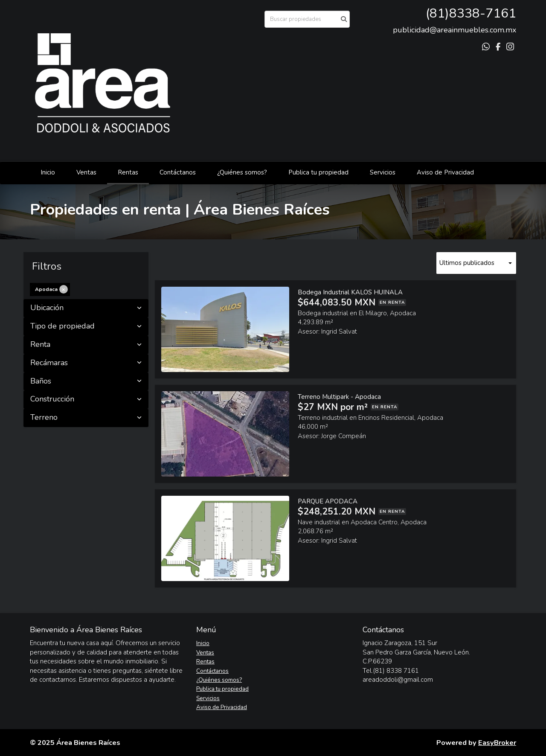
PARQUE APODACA (328, 501)
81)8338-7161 (473, 13)
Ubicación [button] (86, 308)
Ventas (86, 172)
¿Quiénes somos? (242, 172)
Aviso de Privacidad (445, 172)
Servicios (383, 172)
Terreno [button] (86, 418)
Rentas (128, 172)
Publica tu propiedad (318, 172)
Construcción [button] (86, 399)
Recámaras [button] (86, 363)
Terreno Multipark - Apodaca (339, 397)
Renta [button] (86, 345)
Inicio (48, 172)
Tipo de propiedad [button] (86, 326)
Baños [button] (86, 381)
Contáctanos (178, 172)
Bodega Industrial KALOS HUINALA (350, 292)
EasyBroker (497, 743)
